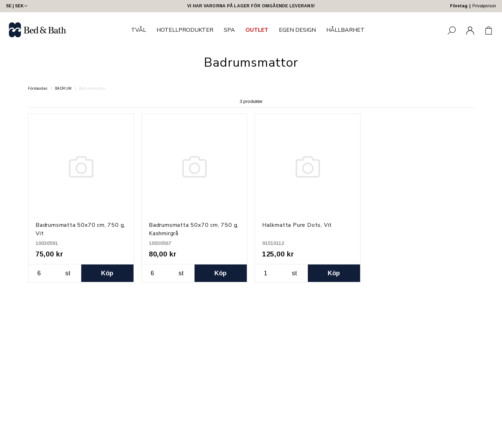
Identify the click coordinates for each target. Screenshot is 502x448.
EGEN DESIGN (297, 30)
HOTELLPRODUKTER (185, 30)
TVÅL (139, 30)
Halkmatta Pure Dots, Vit (297, 225)
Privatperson (484, 6)
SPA (229, 30)
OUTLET (257, 30)
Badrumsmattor (92, 88)
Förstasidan (38, 88)
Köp (107, 273)
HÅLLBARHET (345, 30)
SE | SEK (17, 6)
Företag (459, 6)
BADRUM (63, 88)
